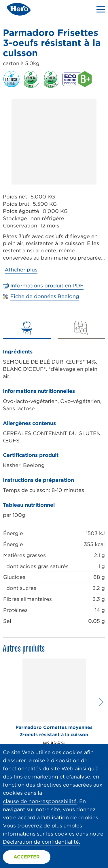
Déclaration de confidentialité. (41, 842)
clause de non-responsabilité (40, 801)
